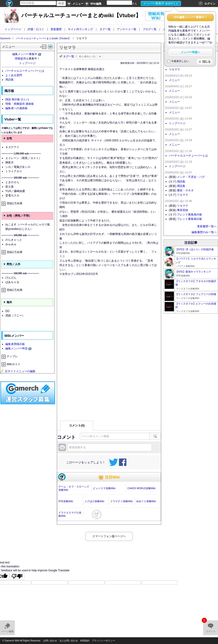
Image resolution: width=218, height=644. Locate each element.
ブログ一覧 (150, 29)
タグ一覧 (105, 29)
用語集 (10, 80)
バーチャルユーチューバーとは (25, 71)
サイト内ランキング (80, 29)
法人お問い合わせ (69, 641)
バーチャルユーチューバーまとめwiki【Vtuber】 (81, 15)
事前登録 (183, 210)
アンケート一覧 (127, 29)
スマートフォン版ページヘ (109, 536)
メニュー (174, 80)
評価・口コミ (36, 29)
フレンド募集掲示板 (189, 215)
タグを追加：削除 (100, 56)
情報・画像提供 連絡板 (20, 104)
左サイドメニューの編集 (18, 371)
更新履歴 (56, 29)
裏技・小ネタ (185, 190)
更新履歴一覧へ (207, 226)
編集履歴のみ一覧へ (204, 232)
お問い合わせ (50, 641)
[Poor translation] (17, 576)
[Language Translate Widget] (123, 3)
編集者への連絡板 (16, 108)
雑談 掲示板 (17, 99)
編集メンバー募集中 (25, 54)
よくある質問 (14, 75)
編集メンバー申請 (16, 348)
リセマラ (174, 69)
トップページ (13, 29)
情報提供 (20, 59)
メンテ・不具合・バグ (191, 177)
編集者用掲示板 (15, 344)
